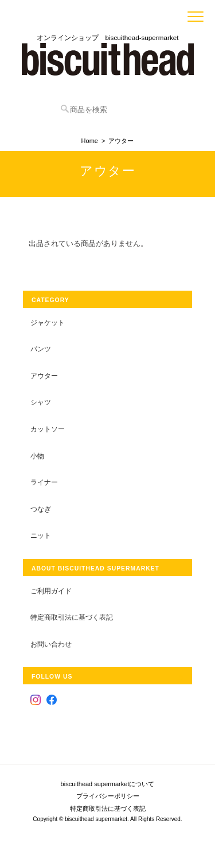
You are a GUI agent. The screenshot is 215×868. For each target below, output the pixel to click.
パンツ (41, 349)
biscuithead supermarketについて (108, 784)
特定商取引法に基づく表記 (72, 617)
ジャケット (48, 322)
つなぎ (41, 509)
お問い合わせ (51, 644)
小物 (37, 456)
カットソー (48, 429)
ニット (41, 535)
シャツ (41, 402)
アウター (44, 376)
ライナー (44, 482)
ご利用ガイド (51, 591)
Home (90, 141)
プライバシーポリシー (108, 796)
